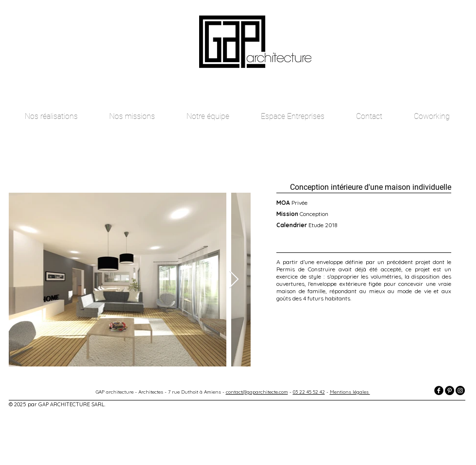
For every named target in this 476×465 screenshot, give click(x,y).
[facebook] (439, 390)
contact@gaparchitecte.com (257, 392)
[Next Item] (234, 280)
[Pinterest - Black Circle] (450, 390)
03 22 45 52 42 (309, 392)
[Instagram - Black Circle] (460, 390)
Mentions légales (350, 392)
